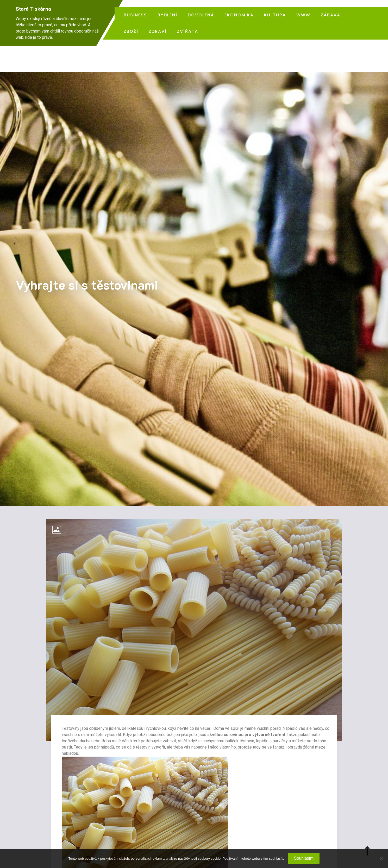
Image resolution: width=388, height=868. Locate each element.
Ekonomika (239, 15)
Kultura (275, 15)
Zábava (331, 15)
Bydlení (167, 15)
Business (135, 15)
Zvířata (188, 31)
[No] (381, 858)
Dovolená (201, 15)
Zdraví (158, 31)
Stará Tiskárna (33, 9)
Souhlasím (304, 858)
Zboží (131, 31)
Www (303, 15)
